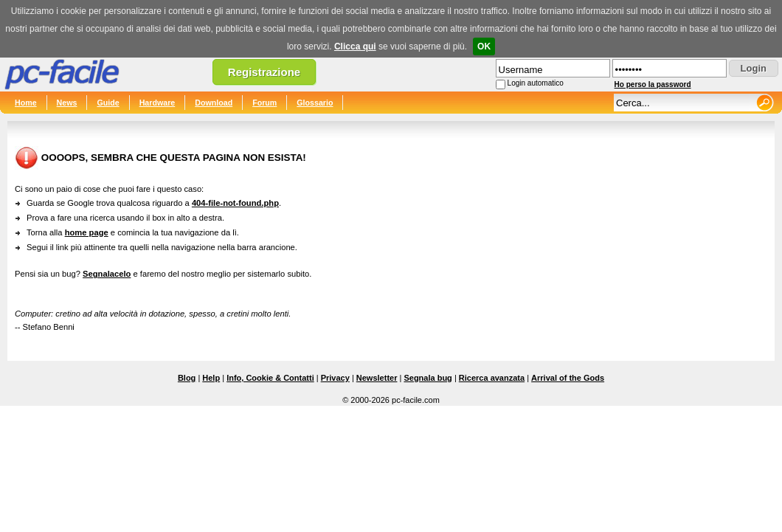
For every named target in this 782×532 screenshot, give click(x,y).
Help (211, 378)
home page (87, 232)
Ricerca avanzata (492, 378)
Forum (264, 103)
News (67, 103)
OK (484, 46)
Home (26, 103)
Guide (108, 103)
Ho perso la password (653, 84)
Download (214, 103)
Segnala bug (428, 378)
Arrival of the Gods (568, 378)
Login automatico (536, 83)
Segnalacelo (107, 274)
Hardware (158, 103)
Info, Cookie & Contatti (270, 378)
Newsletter (377, 378)
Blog (187, 378)
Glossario (315, 103)
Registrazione (264, 72)
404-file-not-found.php (235, 203)
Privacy (335, 378)
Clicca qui (355, 46)
